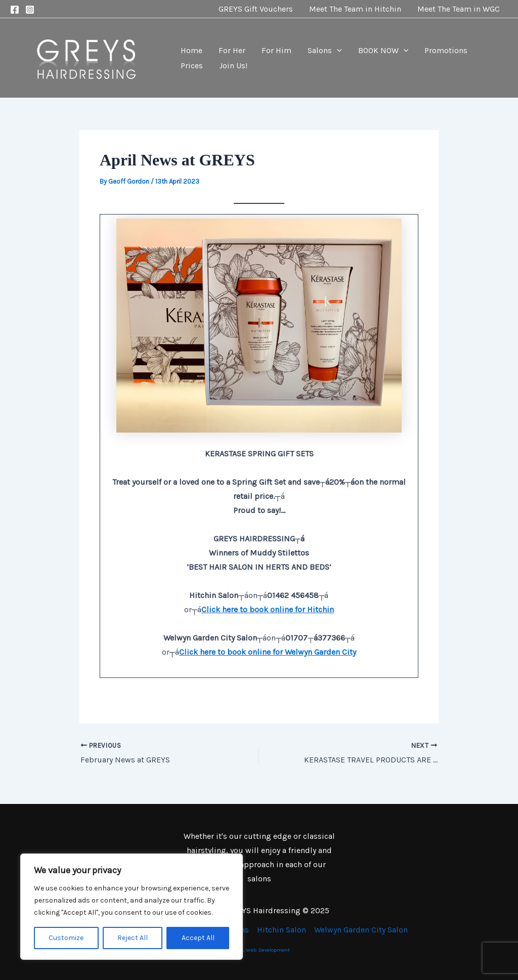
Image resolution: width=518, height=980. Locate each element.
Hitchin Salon (282, 930)
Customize (66, 938)
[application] (337, 51)
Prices (192, 66)
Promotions (446, 50)
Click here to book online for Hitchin (268, 609)
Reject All (133, 938)
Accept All (198, 938)
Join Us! (233, 66)
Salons (325, 51)
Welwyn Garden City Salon (361, 930)
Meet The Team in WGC (459, 9)
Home (191, 50)
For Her (232, 50)
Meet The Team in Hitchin (355, 9)
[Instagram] (30, 10)
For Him (276, 50)
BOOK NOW (383, 51)
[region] (132, 907)
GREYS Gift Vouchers (256, 9)
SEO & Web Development (259, 950)
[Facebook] (15, 10)
